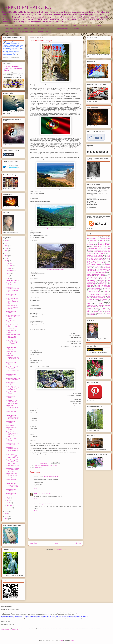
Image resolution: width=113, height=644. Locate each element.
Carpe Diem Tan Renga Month (99, 257)
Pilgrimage (90, 285)
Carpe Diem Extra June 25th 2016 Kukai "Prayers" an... (13, 327)
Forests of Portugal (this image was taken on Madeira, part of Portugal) (56, 228)
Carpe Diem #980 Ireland (11, 375)
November (10, 266)
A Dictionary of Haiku (94, 237)
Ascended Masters (105, 239)
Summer (108, 288)
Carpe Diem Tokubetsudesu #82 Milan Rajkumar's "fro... (13, 449)
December (10, 263)
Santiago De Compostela (102, 287)
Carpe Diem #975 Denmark (11, 422)
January (9, 508)
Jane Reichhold (100, 272)
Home (6, 25)
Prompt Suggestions (43, 32)
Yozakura (107, 295)
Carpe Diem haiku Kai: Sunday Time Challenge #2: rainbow (13, 68)
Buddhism (90, 244)
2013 (7, 516)
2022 (7, 246)
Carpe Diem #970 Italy (13, 466)
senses (92, 315)
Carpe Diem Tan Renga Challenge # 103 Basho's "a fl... (12, 388)
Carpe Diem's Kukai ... (64, 25)
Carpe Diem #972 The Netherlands (13, 444)
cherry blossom (98, 298)
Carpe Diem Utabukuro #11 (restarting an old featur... (13, 470)
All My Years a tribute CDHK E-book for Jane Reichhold (88, 25)
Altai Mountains (92, 238)
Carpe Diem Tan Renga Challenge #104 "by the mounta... (12, 343)
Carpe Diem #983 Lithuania (11, 348)
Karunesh (90, 276)
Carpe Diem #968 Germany (11, 490)
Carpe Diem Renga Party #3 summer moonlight (12, 475)
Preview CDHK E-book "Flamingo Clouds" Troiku (37, 28)
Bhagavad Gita (92, 242)
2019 (7, 253)
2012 (7, 519)
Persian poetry (92, 284)
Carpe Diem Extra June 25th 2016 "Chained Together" (13, 317)
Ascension (93, 240)
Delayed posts (10, 425)
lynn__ (36, 494)
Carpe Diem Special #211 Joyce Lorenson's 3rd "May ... (13, 369)
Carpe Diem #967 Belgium (11, 494)
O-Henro (102, 280)
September (10, 271)
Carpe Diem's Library (48, 25)
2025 (7, 241)
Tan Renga (94, 290)
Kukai (109, 276)
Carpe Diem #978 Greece (11, 393)
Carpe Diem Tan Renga (95, 255)
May (8, 498)
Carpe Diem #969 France (11, 480)
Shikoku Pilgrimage (96, 288)
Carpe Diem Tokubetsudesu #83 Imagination (13, 407)
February (9, 505)
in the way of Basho (104, 305)
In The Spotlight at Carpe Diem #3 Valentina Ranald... (12, 402)
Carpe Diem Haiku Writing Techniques (99, 249)
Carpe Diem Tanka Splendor (97, 261)
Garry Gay (96, 268)
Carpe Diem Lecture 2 (33, 25)
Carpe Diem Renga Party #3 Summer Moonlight (12, 307)
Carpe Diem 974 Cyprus (11, 429)
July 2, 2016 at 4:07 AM (45, 494)
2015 (7, 511)
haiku (51, 465)
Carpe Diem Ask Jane (101, 247)
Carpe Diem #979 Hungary (11, 383)
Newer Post (34, 543)
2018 (7, 256)
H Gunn (36, 504)
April (8, 500)
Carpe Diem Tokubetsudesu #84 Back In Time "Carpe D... (13, 358)
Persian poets (103, 284)
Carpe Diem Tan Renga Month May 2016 (99, 259)
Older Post (78, 543)
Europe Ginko (45, 465)
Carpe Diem (37, 465)
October (9, 268)
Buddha (104, 242)
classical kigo (92, 301)
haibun (104, 301)
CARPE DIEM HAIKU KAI (27, 7)
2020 (7, 251)
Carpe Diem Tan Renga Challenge (99, 256)
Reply (36, 488)
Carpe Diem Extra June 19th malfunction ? (13, 379)
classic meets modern (101, 299)
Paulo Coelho (103, 282)
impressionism (91, 305)
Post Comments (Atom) (59, 549)
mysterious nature (92, 310)
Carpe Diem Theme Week (95, 263)
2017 (7, 258)
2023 (7, 243)
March (8, 503)
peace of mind (98, 312)
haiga (89, 303)
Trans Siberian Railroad (94, 295)
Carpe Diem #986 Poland (11, 295)
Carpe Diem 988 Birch (13, 280)
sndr (62, 640)
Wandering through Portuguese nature (56, 270)
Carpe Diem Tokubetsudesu (99, 264)
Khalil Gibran (100, 276)
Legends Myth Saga (96, 277)
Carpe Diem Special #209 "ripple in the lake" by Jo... (12, 462)
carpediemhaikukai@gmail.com (10, 630)
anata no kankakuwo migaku (98, 296)
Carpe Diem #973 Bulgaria (11, 440)
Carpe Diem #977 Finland (11, 397)
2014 (7, 514)
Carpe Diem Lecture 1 (18, 25)
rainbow (101, 313)
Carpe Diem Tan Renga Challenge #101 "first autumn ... (13, 485)
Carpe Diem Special (98, 253)
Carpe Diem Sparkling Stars (102, 252)
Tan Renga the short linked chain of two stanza (66, 28)
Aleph (106, 237)
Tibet (106, 291)
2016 (7, 261)
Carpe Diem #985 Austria (11, 312)
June (8, 278)
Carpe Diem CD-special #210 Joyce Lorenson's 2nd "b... (13, 417)
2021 (7, 248)
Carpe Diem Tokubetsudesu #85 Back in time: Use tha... (13, 289)
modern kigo (101, 308)
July (8, 276)
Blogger (72, 640)
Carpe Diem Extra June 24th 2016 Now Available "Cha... (13, 336)
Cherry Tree (98, 266)
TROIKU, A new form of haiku (13, 28)
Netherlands (38, 467)
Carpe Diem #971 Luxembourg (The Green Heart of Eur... (13, 456)
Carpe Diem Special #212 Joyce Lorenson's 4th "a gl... (12, 301)
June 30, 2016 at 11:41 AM (51, 477)
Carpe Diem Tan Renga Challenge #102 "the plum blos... (12, 434)
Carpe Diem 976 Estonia (11, 412)
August (9, 273)
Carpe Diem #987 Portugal (11, 284)
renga (108, 313)
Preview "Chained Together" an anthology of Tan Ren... (19, 32)
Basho (103, 240)
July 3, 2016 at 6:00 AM (45, 504)
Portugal (55, 465)
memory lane (95, 307)
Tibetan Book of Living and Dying (97, 293)
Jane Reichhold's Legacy (96, 274)
